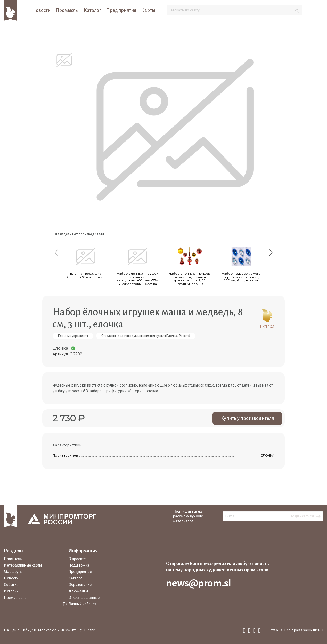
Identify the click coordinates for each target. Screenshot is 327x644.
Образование (80, 585)
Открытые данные (84, 598)
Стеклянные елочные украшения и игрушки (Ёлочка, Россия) (146, 336)
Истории (11, 591)
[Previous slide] (56, 253)
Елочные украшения (73, 336)
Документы (78, 591)
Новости (41, 10)
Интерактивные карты (23, 565)
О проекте (77, 559)
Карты (148, 10)
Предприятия (121, 10)
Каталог (92, 10)
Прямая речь (15, 598)
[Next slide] (271, 253)
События (11, 585)
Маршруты (13, 572)
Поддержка (79, 565)
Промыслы (67, 10)
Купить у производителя (247, 418)
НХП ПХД (267, 318)
